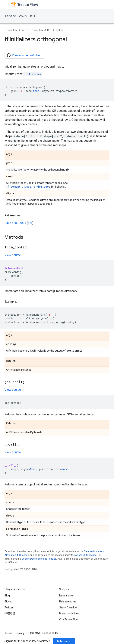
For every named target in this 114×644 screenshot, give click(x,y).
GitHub (8, 602)
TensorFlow (11, 30)
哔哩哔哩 (10, 613)
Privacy (20, 633)
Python (60, 30)
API (24, 30)
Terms (8, 633)
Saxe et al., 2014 (15, 223)
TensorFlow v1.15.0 (21, 16)
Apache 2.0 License (86, 555)
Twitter (9, 607)
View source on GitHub (24, 55)
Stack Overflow (68, 607)
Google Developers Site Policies (39, 559)
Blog (7, 596)
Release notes (68, 602)
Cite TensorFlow (69, 619)
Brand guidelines (69, 613)
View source (13, 255)
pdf (30, 223)
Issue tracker (67, 596)
